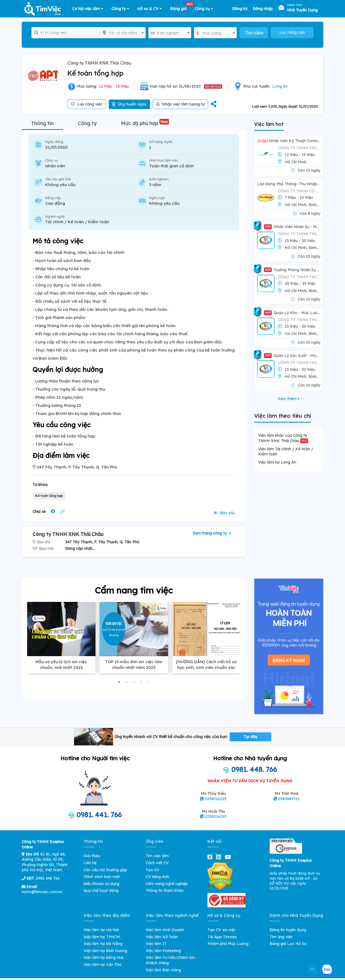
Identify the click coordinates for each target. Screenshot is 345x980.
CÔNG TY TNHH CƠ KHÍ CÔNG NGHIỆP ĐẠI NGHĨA (299, 191)
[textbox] (123, 33)
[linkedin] (220, 857)
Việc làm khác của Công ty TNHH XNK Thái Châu (283, 438)
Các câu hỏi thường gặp (105, 870)
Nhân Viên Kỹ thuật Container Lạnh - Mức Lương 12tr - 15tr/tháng (289, 141)
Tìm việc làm (157, 856)
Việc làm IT (156, 944)
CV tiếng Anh (157, 877)
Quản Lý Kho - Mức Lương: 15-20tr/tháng (292, 313)
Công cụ (204, 9)
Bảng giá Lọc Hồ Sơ (288, 944)
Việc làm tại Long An (277, 462)
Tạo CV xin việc (222, 930)
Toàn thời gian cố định (172, 166)
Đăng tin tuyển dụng (288, 930)
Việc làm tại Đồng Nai (103, 957)
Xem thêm (289, 399)
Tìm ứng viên (281, 937)
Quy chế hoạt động (101, 890)
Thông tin (42, 123)
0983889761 (289, 799)
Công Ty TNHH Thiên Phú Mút (299, 234)
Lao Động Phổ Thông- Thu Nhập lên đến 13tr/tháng (289, 184)
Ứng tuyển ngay (129, 104)
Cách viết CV (157, 863)
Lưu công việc (87, 104)
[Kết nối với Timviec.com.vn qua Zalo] (327, 970)
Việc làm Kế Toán (162, 937)
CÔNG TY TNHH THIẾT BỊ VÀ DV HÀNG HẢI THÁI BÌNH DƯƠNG (299, 148)
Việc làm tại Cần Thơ (102, 965)
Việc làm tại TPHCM (102, 937)
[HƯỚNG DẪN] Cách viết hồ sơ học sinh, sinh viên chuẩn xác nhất (206, 667)
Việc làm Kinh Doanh (165, 930)
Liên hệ (90, 863)
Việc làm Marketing (163, 951)
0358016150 (215, 816)
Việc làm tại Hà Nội (101, 930)
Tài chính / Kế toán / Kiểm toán (77, 222)
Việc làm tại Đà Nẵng (103, 944)
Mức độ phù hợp (145, 123)
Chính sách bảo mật (102, 877)
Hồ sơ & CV (150, 9)
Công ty (120, 9)
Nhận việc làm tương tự (180, 104)
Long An (280, 86)
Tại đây (250, 737)
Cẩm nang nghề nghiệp (167, 884)
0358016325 (215, 799)
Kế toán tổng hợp (49, 496)
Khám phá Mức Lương (228, 944)
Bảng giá (180, 8)
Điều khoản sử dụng (101, 884)
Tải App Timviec (222, 937)
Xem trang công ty (212, 533)
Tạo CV (152, 870)
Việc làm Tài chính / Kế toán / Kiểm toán (286, 452)
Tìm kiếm (254, 33)
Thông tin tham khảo (165, 890)
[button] (119, 682)
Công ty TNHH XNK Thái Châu (99, 63)
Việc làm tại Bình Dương (105, 951)
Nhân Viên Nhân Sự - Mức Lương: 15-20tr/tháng (292, 227)
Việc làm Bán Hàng (163, 970)
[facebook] (211, 857)
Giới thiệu (92, 856)
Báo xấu (224, 513)
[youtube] (229, 857)
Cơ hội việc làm (88, 9)
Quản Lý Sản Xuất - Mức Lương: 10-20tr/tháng (292, 356)
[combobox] (123, 33)
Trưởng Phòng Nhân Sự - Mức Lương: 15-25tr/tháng (292, 270)
